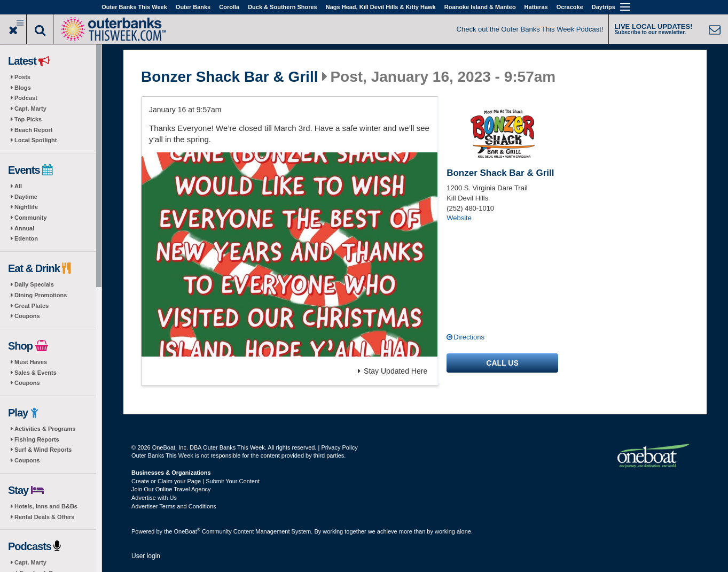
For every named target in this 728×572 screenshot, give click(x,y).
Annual (24, 228)
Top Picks (28, 119)
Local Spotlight (36, 140)
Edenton (26, 238)
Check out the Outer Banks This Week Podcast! (530, 29)
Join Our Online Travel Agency (171, 489)
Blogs (23, 88)
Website (459, 218)
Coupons (27, 316)
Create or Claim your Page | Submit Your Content (195, 481)
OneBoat (187, 531)
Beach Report (34, 130)
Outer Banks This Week (134, 7)
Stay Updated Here (393, 371)
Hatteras (536, 7)
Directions (469, 337)
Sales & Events (36, 373)
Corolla (229, 7)
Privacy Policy (339, 447)
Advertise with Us (154, 498)
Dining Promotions (41, 295)
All (18, 186)
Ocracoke (570, 7)
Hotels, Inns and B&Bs (46, 506)
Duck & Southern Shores (283, 7)
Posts (22, 77)
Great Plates (32, 306)
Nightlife (26, 207)
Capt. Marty (30, 109)
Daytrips (604, 7)
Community (31, 218)
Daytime (26, 197)
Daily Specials (34, 284)
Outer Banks (193, 7)
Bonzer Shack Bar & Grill (229, 77)
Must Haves (31, 362)
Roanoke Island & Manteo (480, 7)
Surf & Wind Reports (43, 450)
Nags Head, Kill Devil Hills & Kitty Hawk (381, 7)
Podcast (26, 98)
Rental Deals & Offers (44, 517)
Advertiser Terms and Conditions (174, 506)
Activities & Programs (45, 429)
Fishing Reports (37, 439)
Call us (502, 363)
